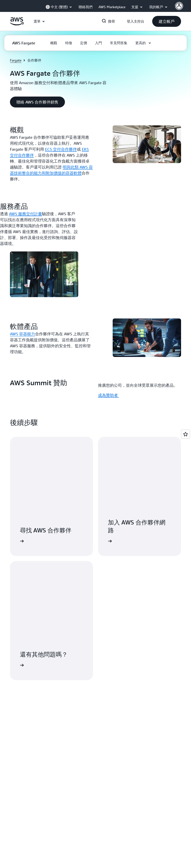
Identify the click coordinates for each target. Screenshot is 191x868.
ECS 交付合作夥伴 (61, 149)
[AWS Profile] (179, 6)
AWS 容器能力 (23, 334)
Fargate (16, 60)
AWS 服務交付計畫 (25, 214)
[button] (167, 21)
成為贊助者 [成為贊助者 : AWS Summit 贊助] (108, 395)
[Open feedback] (186, 434)
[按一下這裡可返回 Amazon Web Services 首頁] (17, 24)
